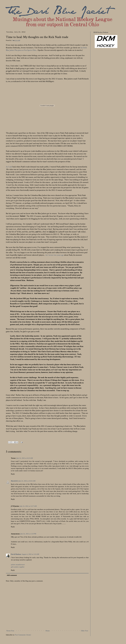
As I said (9, 167)
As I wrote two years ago (55, 255)
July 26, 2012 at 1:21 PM (28, 534)
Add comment (12, 575)
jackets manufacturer (18, 565)
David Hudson (16, 554)
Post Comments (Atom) (23, 635)
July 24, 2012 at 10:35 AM (27, 481)
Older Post (85, 631)
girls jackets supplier (18, 567)
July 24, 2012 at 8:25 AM (25, 458)
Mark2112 (14, 481)
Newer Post (10, 631)
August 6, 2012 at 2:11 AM (30, 554)
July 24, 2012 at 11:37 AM (28, 506)
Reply (13, 474)
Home (48, 631)
